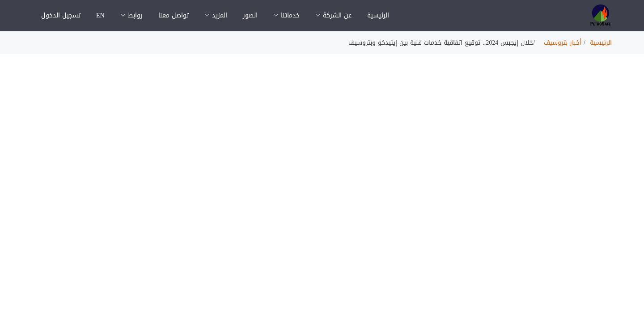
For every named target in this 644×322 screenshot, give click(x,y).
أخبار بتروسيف (563, 43)
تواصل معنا (174, 15)
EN (100, 15)
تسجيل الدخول (61, 15)
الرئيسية (378, 15)
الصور (250, 15)
